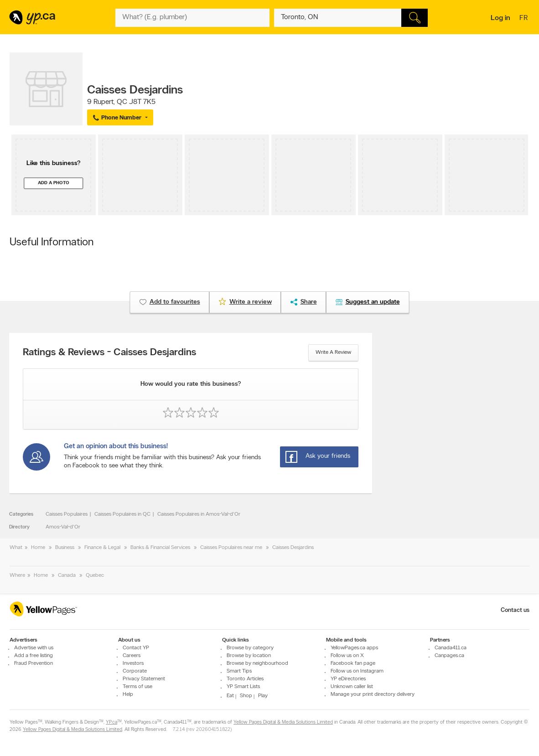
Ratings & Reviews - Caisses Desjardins (109, 353)
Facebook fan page (353, 663)
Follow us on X (347, 656)
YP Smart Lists (243, 687)
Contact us (515, 610)
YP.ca (111, 722)
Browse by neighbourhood (257, 663)
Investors (133, 663)
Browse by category (250, 648)
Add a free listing (34, 656)
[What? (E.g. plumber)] (192, 18)
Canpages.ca (449, 656)
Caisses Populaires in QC (122, 514)
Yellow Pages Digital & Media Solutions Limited (283, 722)
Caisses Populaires (67, 514)
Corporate (135, 671)
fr (525, 19)
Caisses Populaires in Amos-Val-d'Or (199, 514)
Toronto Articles (245, 679)
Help (128, 694)
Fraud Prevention (34, 663)
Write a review (333, 352)
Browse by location (249, 656)
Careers (132, 656)
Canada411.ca (451, 648)
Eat (230, 696)
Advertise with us (34, 648)
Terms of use (137, 687)
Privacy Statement (144, 679)
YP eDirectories (348, 679)
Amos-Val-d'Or (63, 527)
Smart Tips (239, 671)
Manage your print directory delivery (373, 694)
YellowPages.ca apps (354, 648)
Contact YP (136, 648)
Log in (500, 18)
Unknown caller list (352, 687)
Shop (246, 696)
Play (263, 696)
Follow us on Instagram (357, 671)
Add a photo (54, 183)
